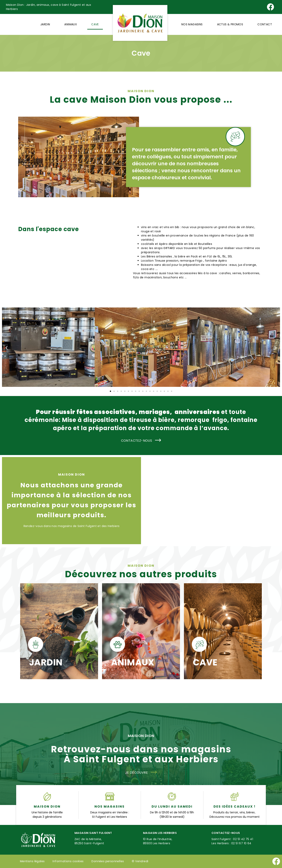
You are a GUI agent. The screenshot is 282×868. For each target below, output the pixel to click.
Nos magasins (192, 24)
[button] (6, 348)
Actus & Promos (230, 24)
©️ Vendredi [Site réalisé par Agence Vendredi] (140, 861)
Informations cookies (68, 861)
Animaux (71, 24)
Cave (95, 24)
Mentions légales (32, 861)
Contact (265, 24)
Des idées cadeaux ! (235, 806)
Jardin (45, 24)
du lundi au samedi (172, 806)
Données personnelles (108, 861)
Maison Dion (47, 806)
